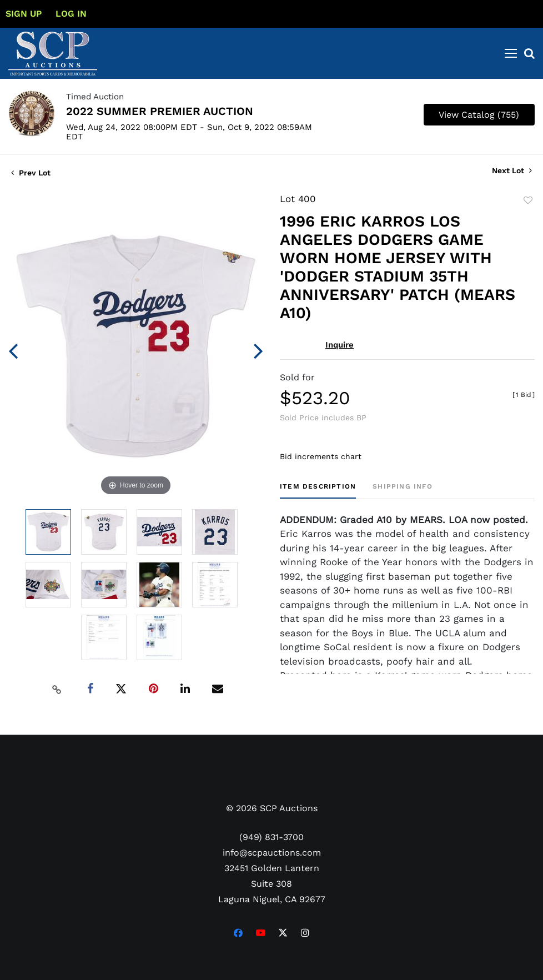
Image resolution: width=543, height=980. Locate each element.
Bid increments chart (321, 456)
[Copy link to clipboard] (57, 689)
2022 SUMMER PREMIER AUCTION (160, 111)
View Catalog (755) (479, 115)
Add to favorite (528, 200)
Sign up (24, 14)
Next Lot (512, 170)
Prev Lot (31, 173)
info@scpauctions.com (272, 853)
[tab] (318, 491)
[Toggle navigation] (511, 53)
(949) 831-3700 (271, 837)
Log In (71, 14)
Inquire (340, 345)
